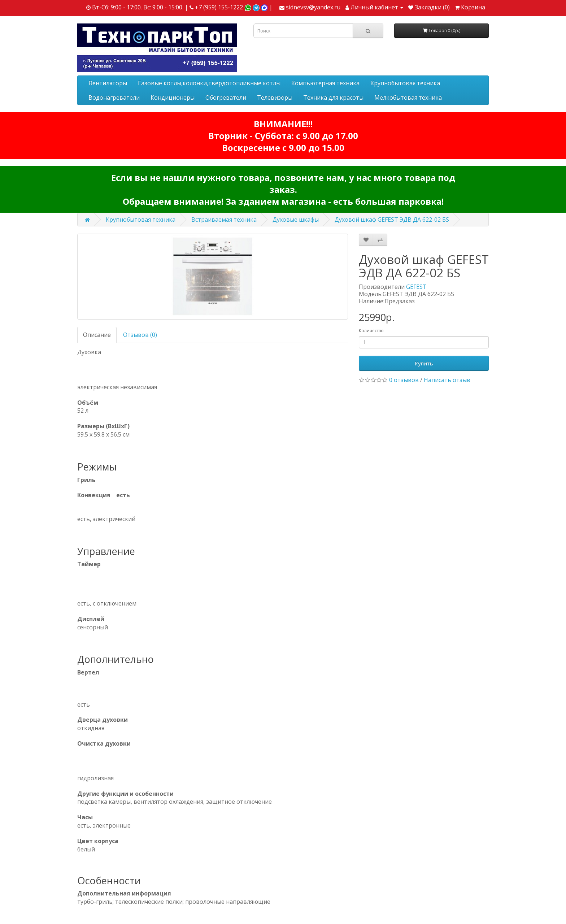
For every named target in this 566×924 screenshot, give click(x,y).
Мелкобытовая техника (408, 97)
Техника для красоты (333, 97)
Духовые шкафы (296, 220)
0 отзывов (404, 380)
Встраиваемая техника (224, 220)
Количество (371, 331)
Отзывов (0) (140, 335)
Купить (424, 363)
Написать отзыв (447, 380)
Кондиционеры (173, 97)
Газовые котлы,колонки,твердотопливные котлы (209, 83)
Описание (97, 335)
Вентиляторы (108, 83)
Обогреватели (226, 97)
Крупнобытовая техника (405, 83)
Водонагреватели (114, 97)
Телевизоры (275, 97)
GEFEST (416, 287)
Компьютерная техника (325, 83)
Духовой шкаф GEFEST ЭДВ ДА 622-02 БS (392, 220)
